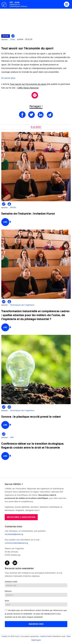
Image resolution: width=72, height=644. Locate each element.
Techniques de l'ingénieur (22, 305)
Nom (7, 601)
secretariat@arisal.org (14, 534)
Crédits (4, 636)
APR (12, 437)
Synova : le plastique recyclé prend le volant (31, 417)
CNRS (13, 39)
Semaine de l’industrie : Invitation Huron (28, 214)
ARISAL (13, 208)
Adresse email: (11, 582)
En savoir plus (8, 78)
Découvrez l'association (21, 517)
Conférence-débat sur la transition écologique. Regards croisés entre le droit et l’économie (33, 446)
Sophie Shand (46, 636)
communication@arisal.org (16, 543)
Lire (5, 222)
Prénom (8, 591)
